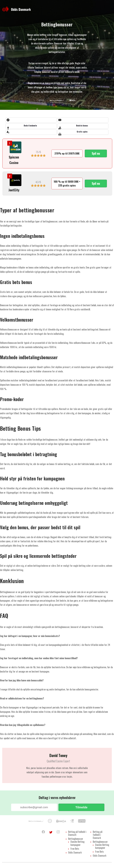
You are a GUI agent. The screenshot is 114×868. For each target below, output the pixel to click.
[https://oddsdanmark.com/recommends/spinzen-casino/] (16, 148)
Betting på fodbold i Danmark (77, 834)
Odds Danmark (75, 854)
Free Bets (75, 850)
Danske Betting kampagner (77, 844)
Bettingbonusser (76, 839)
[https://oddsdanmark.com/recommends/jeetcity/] (16, 181)
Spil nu (96, 153)
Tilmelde (81, 807)
